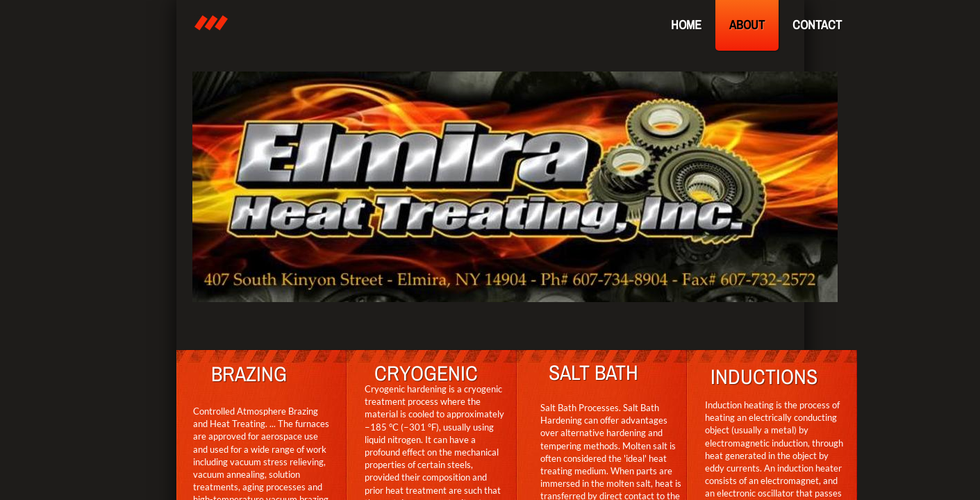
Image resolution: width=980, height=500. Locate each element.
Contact (817, 25)
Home (686, 25)
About (747, 25)
